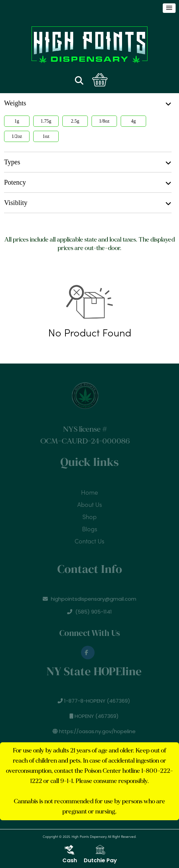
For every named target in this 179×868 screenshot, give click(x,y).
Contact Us (89, 540)
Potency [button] (88, 183)
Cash (70, 854)
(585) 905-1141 (89, 614)
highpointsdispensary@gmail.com (89, 601)
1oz (46, 136)
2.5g (75, 121)
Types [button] (88, 162)
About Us (90, 503)
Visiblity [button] (88, 203)
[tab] (88, 162)
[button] (169, 8)
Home (89, 491)
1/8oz (104, 121)
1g (17, 121)
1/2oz (17, 136)
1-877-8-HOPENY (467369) (96, 701)
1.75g (46, 121)
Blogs (90, 527)
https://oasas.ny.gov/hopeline (96, 731)
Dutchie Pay (100, 854)
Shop (89, 515)
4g (134, 121)
